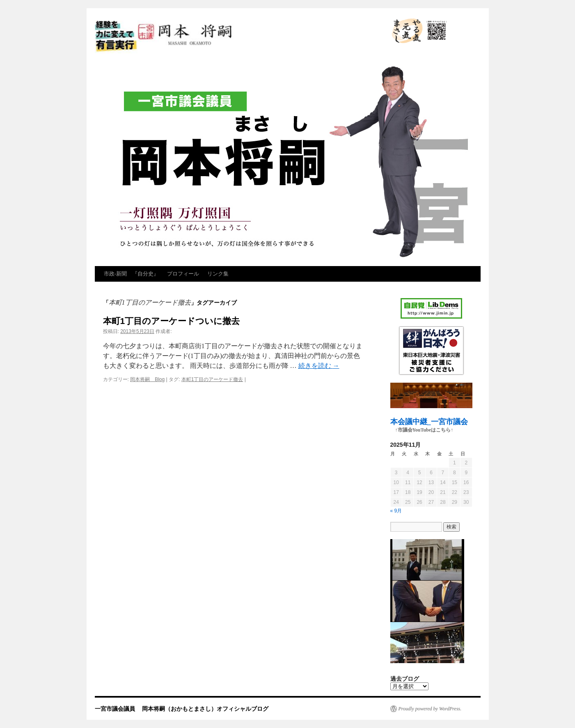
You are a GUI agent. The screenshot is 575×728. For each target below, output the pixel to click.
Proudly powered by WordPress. (430, 709)
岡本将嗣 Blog (147, 379)
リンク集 (218, 274)
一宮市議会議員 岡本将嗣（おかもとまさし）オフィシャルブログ (238, 37)
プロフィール (183, 274)
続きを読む (319, 366)
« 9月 (396, 511)
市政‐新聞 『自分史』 (131, 274)
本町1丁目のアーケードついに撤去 (172, 321)
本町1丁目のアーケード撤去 (212, 379)
